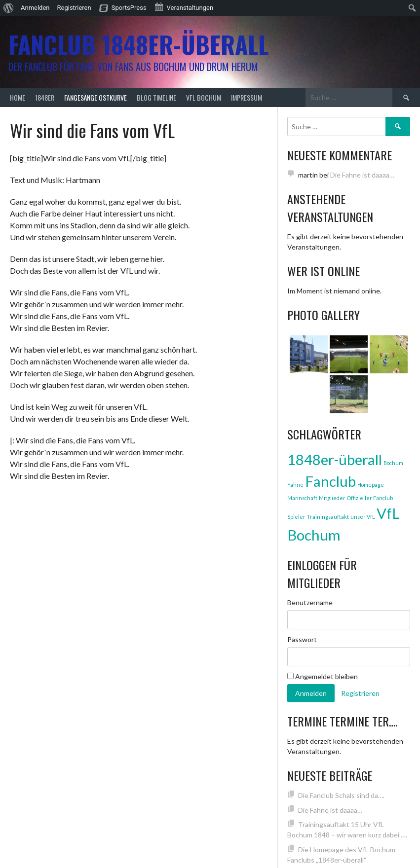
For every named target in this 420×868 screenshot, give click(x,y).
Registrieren (74, 8)
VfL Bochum (204, 97)
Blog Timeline (156, 97)
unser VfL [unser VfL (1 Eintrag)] (363, 517)
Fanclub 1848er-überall (138, 44)
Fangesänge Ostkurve (95, 97)
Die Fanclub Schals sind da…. (341, 795)
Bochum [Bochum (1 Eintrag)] (393, 463)
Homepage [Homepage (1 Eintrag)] (371, 485)
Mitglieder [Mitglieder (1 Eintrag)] (332, 498)
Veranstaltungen (184, 7)
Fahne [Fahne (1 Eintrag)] (295, 485)
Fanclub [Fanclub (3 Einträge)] (330, 481)
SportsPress (129, 8)
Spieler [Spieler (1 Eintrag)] (296, 517)
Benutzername (310, 602)
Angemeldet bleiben (323, 676)
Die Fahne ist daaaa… (362, 175)
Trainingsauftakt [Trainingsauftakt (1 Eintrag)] (328, 517)
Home (18, 97)
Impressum (247, 97)
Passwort (302, 639)
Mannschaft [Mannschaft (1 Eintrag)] (302, 498)
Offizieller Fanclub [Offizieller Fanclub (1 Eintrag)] (370, 498)
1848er (45, 97)
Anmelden (35, 8)
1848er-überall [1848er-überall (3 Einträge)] (335, 459)
